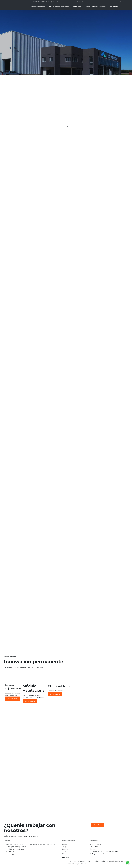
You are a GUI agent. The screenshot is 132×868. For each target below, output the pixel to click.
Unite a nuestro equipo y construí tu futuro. (21, 836)
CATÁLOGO (77, 7)
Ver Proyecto (12, 699)
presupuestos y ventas (69, 841)
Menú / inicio (66, 858)
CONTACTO (114, 7)
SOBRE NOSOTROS (38, 7)
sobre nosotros (94, 841)
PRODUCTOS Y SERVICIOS (59, 7)
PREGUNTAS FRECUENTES (96, 7)
